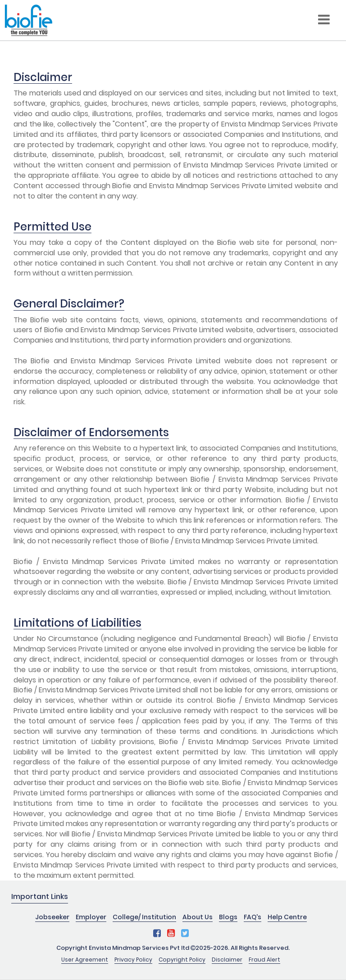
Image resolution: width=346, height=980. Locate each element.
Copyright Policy (182, 960)
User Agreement (85, 960)
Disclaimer (227, 960)
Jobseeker (52, 917)
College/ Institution (144, 917)
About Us (198, 917)
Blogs (228, 917)
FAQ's (253, 917)
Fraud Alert (264, 960)
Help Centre (287, 917)
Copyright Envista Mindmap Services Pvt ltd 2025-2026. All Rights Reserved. (173, 948)
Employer (91, 917)
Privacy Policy (133, 960)
